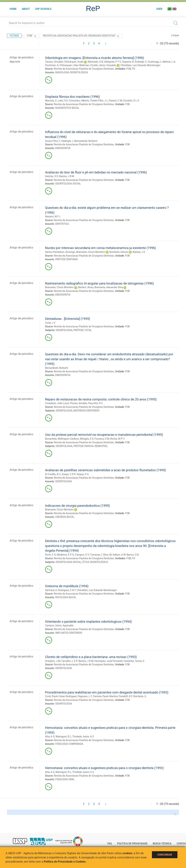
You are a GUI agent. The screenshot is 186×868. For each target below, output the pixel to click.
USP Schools (43, 9)
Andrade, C (141, 62)
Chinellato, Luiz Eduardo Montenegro (140, 65)
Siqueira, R (128, 62)
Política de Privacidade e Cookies (65, 862)
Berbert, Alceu (86, 287)
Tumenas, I (96, 555)
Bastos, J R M (67, 176)
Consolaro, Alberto (79, 101)
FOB (129, 69)
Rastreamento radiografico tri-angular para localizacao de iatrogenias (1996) (99, 283)
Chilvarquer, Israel (74, 62)
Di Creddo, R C (53, 474)
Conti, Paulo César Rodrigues (61, 696)
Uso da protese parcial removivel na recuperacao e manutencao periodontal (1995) (104, 435)
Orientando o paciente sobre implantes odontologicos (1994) (88, 622)
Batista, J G (139, 252)
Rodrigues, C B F (67, 590)
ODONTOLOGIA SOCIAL (68, 184)
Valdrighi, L (67, 141)
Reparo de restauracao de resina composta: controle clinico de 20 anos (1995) (101, 399)
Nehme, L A (169, 62)
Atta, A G (50, 737)
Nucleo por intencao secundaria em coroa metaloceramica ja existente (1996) (101, 248)
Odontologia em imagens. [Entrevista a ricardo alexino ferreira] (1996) (95, 58)
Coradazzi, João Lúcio (57, 403)
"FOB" (32, 36)
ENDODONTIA (63, 148)
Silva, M (107, 555)
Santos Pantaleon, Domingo (60, 252)
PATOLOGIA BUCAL (66, 597)
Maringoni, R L (63, 737)
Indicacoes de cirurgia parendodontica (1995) (78, 506)
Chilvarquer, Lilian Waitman (74, 65)
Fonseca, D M (102, 439)
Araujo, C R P (69, 474)
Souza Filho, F (53, 141)
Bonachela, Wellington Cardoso (62, 439)
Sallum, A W (119, 555)
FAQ (110, 844)
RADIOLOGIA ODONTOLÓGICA (72, 72)
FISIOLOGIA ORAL (65, 779)
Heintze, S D (52, 176)
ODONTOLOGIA (64, 330)
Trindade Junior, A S (83, 737)
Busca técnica (162, 844)
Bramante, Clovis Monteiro (91, 252)
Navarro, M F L (53, 216)
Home (13, 9)
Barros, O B (133, 555)
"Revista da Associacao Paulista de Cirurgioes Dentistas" (81, 36)
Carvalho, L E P (69, 661)
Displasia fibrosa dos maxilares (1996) (73, 97)
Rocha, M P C (118, 439)
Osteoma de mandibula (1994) (67, 586)
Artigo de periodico (21, 96)
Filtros (14, 36)
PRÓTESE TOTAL (83, 330)
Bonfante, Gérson (119, 252)
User (159, 9)
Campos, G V (82, 555)
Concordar (165, 855)
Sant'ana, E (51, 590)
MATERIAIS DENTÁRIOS (86, 411)
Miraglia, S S (87, 439)
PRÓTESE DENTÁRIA (67, 259)
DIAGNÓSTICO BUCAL (67, 108)
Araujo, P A (83, 474)
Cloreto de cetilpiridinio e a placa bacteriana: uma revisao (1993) (91, 657)
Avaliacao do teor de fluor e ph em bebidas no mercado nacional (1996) (96, 172)
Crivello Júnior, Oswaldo (103, 65)
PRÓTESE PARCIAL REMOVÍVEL (91, 446)
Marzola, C (51, 101)
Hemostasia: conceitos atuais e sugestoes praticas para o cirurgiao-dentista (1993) (104, 768)
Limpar (175, 35)
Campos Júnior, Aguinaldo (59, 625)
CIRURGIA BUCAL (65, 517)
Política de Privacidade (132, 844)
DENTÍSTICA (62, 224)
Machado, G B (95, 62)
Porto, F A (50, 555)
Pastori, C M (115, 101)
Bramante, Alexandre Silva (109, 287)
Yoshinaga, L (155, 62)
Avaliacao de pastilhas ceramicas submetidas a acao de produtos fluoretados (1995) (105, 470)
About (26, 9)
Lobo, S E (63, 101)
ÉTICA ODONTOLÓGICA (95, 562)
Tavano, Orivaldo (54, 62)
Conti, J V (50, 323)
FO (134, 69)
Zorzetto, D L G (131, 101)
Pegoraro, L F (85, 696)
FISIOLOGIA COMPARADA (69, 744)
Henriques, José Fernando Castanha (114, 661)
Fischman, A (52, 65)
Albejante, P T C (112, 62)
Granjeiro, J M (53, 661)
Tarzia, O (140, 661)
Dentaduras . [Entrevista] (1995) (68, 319)
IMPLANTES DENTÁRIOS (69, 633)
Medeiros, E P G (65, 555)
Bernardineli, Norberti (86, 141)
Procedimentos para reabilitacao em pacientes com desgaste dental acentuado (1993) (107, 692)
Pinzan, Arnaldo (79, 403)
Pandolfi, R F (126, 696)
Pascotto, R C (95, 403)
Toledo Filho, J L (99, 101)
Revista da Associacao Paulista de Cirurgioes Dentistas (84, 69)
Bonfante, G (140, 696)
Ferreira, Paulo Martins (105, 696)
